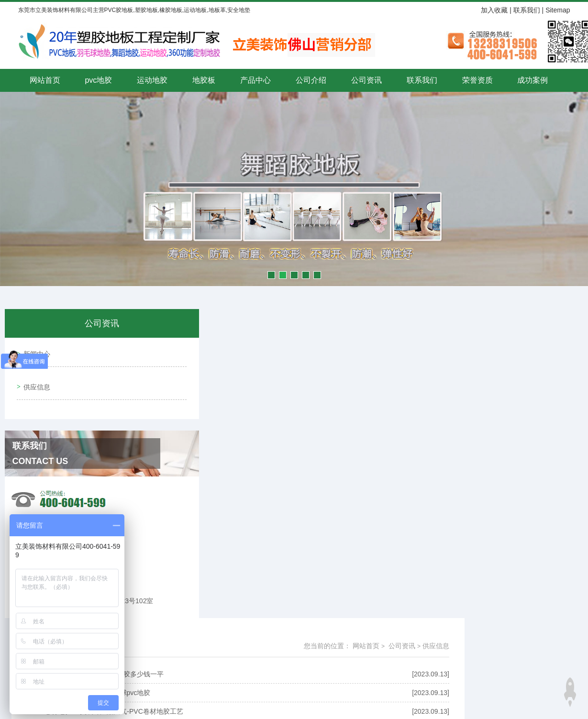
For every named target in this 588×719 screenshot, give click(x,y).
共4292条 (286, 603)
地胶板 (204, 80)
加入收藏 (494, 10)
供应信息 (34, 378)
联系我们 (527, 10)
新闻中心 (34, 351)
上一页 (320, 603)
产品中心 (255, 80)
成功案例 (533, 80)
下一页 (463, 603)
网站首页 (45, 80)
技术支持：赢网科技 (294, 715)
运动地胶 (152, 80)
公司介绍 (311, 80)
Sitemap (558, 10)
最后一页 (496, 603)
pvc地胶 (98, 80)
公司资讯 (366, 80)
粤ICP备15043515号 (357, 669)
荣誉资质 (477, 80)
